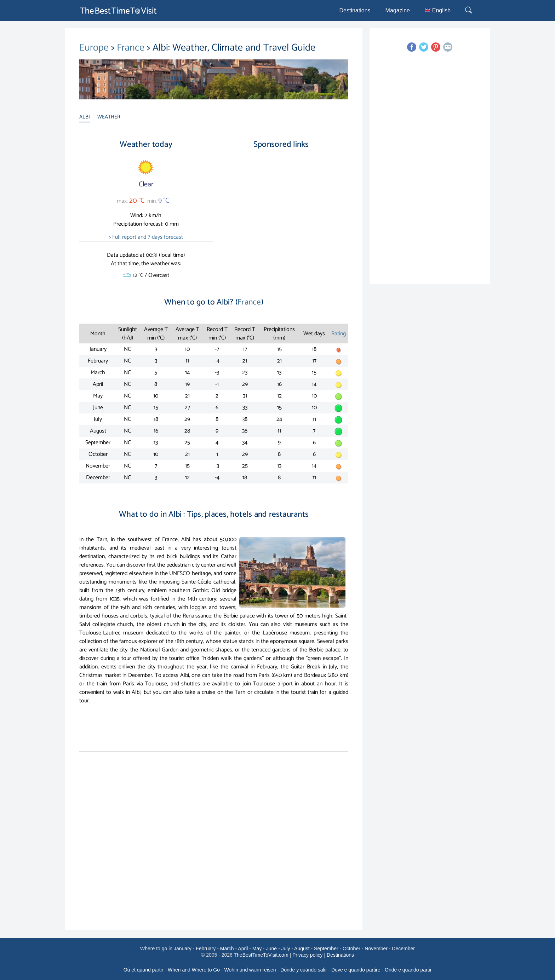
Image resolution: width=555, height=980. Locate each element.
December (403, 949)
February (206, 949)
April (243, 949)
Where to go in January (166, 949)
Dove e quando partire (356, 970)
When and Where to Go (194, 970)
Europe (95, 48)
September (326, 949)
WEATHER (109, 117)
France (132, 48)
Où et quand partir (144, 970)
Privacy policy (308, 955)
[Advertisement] (281, 215)
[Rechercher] (469, 11)
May (257, 949)
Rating (339, 334)
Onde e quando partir (408, 970)
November (376, 949)
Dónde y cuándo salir (304, 970)
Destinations (355, 10)
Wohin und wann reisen (250, 970)
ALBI (85, 117)
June (271, 949)
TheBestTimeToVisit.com (261, 955)
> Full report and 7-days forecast (146, 237)
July (285, 949)
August (302, 949)
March (227, 949)
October (351, 949)
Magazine (398, 10)
